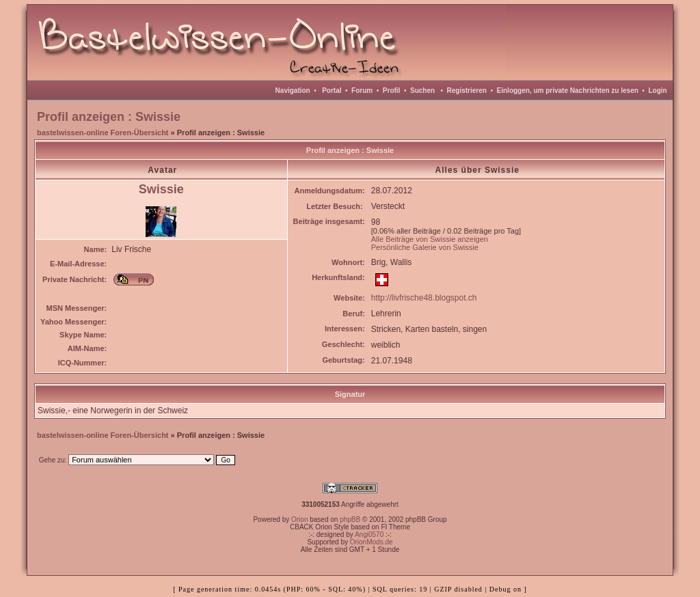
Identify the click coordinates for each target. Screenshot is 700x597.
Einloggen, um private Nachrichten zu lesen (568, 91)
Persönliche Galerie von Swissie (425, 247)
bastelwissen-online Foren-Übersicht (103, 133)
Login (657, 91)
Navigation (293, 91)
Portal (332, 91)
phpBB (350, 519)
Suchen (422, 91)
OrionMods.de (372, 542)
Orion (299, 519)
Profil (392, 91)
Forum (362, 91)
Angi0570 (369, 534)
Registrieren (467, 91)
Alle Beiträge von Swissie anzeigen (430, 239)
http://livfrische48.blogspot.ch (424, 298)
